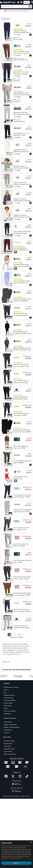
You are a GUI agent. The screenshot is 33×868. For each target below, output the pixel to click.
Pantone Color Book (9, 776)
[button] (18, 2)
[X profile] (13, 813)
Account (27, 2)
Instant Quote (7, 782)
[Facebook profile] (6, 813)
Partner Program (8, 739)
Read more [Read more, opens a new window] (4, 860)
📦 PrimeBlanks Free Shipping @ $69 (16, 11)
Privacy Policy (7, 741)
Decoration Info (8, 779)
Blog (5, 728)
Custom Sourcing (8, 733)
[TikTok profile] (27, 813)
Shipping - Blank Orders (10, 760)
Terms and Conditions (10, 747)
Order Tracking (8, 757)
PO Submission (8, 765)
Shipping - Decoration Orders (12, 763)
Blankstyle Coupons (9, 731)
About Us (6, 725)
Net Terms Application (10, 736)
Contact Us (7, 768)
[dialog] (16, 854)
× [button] (31, 842)
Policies (6, 744)
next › (19, 670)
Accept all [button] (17, 863)
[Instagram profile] (20, 813)
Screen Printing (8, 787)
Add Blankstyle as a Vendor (11, 723)
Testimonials (7, 749)
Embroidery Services (9, 784)
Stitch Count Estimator (10, 790)
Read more (6, 697)
